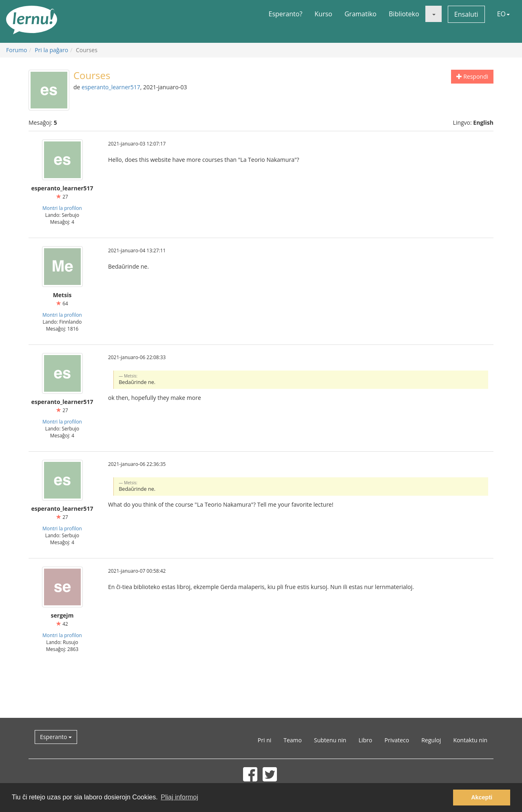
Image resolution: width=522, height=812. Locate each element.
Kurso (323, 14)
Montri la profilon (62, 208)
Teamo (293, 740)
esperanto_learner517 (111, 87)
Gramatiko (361, 14)
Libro (365, 740)
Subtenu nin (330, 740)
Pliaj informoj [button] (179, 797)
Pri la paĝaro (51, 50)
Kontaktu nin (470, 740)
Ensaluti (466, 14)
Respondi (472, 76)
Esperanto (56, 737)
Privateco (397, 740)
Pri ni (264, 740)
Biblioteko (404, 14)
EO (503, 14)
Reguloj (431, 740)
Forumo (17, 50)
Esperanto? (286, 14)
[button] (434, 14)
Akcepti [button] (482, 797)
